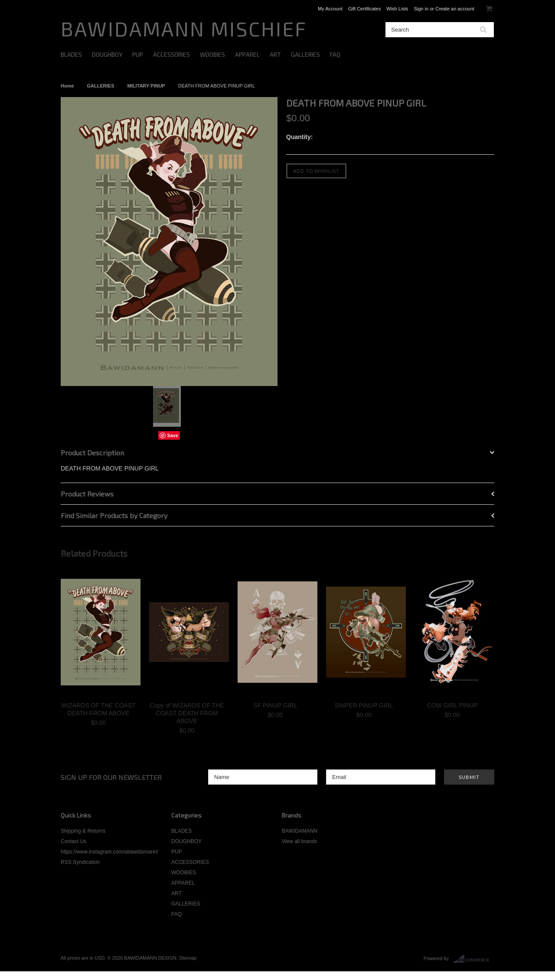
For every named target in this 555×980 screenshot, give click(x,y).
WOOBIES (212, 54)
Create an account (455, 9)
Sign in (421, 9)
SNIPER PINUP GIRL (364, 705)
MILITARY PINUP (146, 86)
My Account (330, 9)
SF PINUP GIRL (276, 705)
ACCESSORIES (171, 54)
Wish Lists (397, 9)
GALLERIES (305, 54)
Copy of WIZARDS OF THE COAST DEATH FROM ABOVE (187, 713)
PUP (138, 54)
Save (173, 435)
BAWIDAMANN (300, 831)
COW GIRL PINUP (452, 705)
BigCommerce (474, 959)
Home (67, 86)
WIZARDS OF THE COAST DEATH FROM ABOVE (98, 709)
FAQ (335, 54)
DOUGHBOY (107, 54)
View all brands (299, 841)
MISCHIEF (184, 28)
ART (275, 54)
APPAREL (247, 54)
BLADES (71, 54)
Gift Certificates (364, 9)
